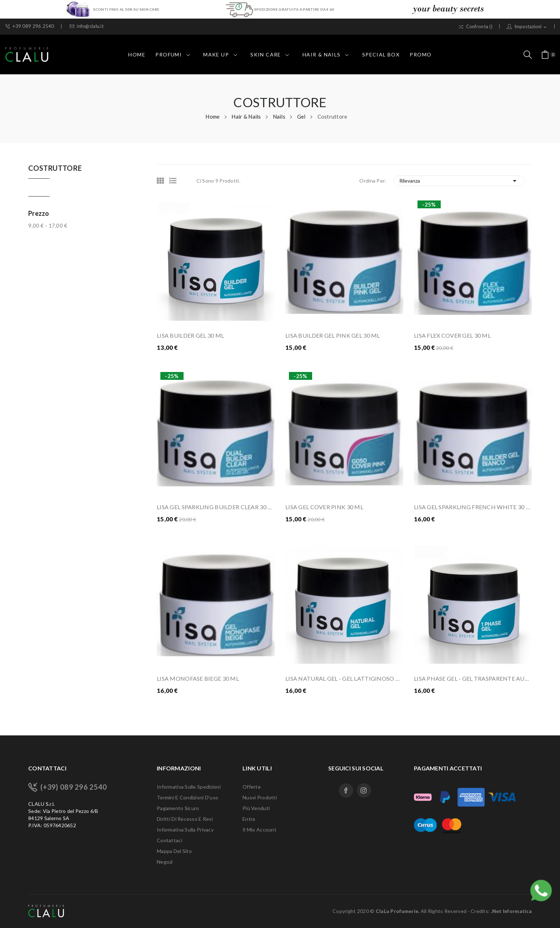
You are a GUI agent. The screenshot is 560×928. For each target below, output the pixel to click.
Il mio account (259, 830)
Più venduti (256, 808)
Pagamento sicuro (178, 808)
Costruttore (55, 168)
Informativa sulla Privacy (185, 830)
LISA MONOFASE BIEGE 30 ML (198, 678)
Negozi (165, 862)
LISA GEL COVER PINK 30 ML (324, 507)
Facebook (346, 790)
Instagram (364, 790)
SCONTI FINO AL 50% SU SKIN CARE (126, 9)
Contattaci (169, 840)
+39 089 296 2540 (30, 26)
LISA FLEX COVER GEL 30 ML (452, 335)
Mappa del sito (174, 851)
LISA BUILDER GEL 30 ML (190, 335)
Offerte (252, 787)
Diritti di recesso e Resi (185, 819)
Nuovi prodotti (260, 797)
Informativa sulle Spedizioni (189, 787)
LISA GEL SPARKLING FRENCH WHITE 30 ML (473, 507)
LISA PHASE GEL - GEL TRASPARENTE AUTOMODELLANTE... (473, 678)
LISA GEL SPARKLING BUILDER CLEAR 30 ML (216, 507)
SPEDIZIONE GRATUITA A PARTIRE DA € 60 (294, 9)
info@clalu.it (87, 26)
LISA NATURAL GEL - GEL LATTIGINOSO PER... (344, 678)
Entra (249, 819)
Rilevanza (459, 181)
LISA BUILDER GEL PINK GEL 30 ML (333, 335)
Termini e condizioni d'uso (187, 797)
